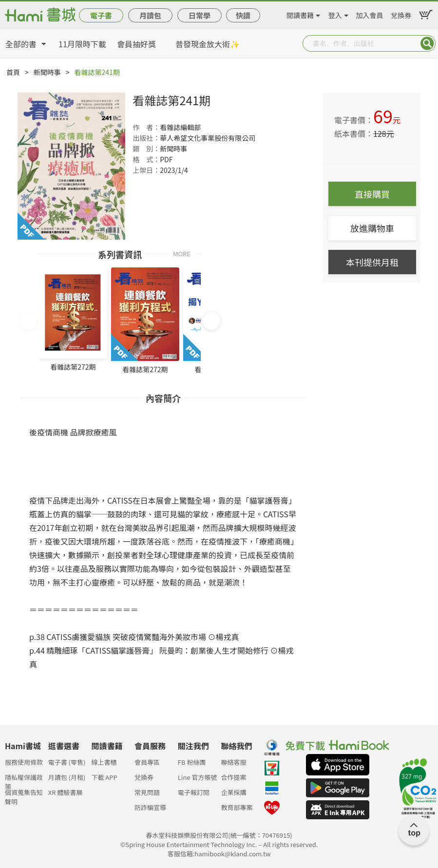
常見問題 (147, 792)
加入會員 (370, 14)
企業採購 (233, 792)
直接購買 (372, 194)
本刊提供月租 (372, 262)
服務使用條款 (24, 762)
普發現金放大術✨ (208, 44)
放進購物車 (372, 228)
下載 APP (104, 777)
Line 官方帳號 (198, 777)
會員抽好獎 (136, 44)
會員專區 (147, 762)
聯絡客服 (233, 762)
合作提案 (233, 777)
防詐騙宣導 (150, 807)
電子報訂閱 (194, 792)
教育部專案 (237, 807)
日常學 (200, 15)
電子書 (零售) (67, 762)
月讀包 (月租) (67, 777)
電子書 (101, 15)
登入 (335, 14)
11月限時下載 (82, 44)
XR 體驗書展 (66, 792)
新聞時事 (47, 72)
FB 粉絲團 (192, 762)
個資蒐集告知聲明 (24, 795)
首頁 (13, 72)
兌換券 (401, 14)
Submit (427, 43)
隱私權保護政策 (24, 780)
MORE (182, 253)
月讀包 (150, 15)
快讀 (243, 15)
